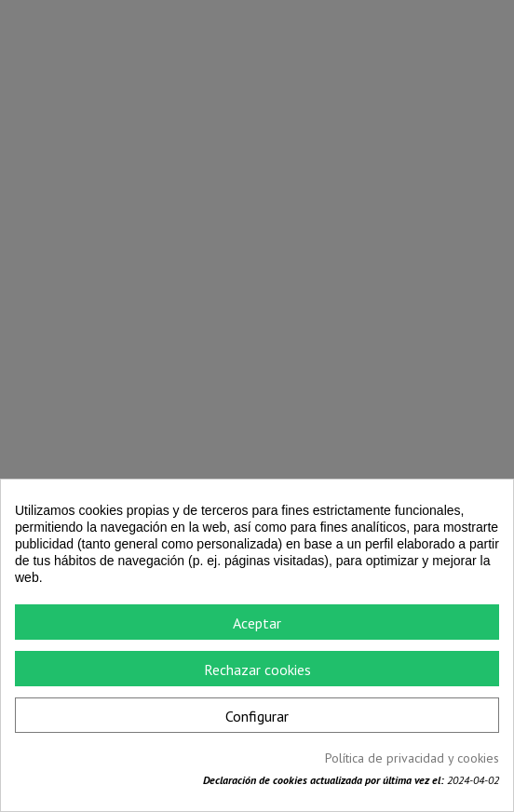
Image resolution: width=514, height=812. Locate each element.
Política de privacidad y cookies (412, 758)
